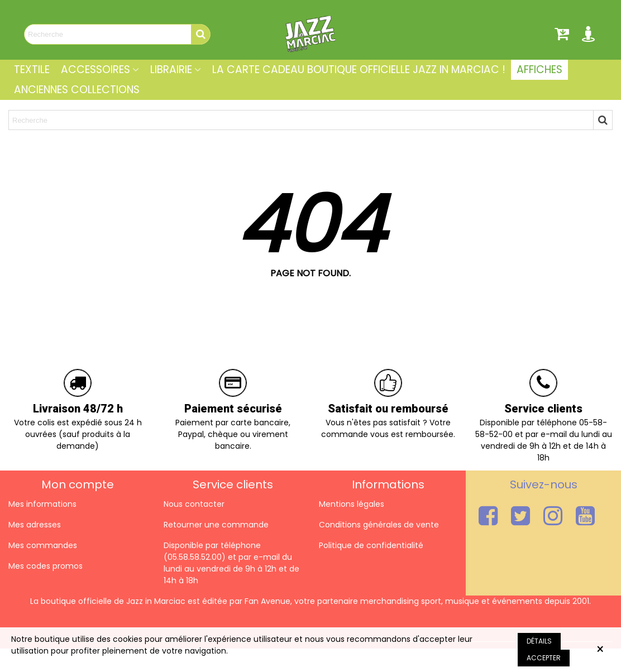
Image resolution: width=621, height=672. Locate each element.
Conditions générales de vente (379, 525)
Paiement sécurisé (233, 409)
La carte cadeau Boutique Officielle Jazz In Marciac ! (359, 69)
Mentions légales (352, 504)
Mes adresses (35, 525)
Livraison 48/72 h (78, 409)
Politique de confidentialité (371, 545)
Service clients (543, 409)
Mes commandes (43, 545)
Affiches (539, 69)
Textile (32, 69)
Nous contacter (194, 504)
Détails (539, 641)
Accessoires (95, 69)
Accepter (544, 658)
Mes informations (42, 504)
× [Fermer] (600, 649)
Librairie (171, 69)
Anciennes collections (77, 90)
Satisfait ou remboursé (388, 409)
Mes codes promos (46, 566)
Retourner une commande (216, 525)
